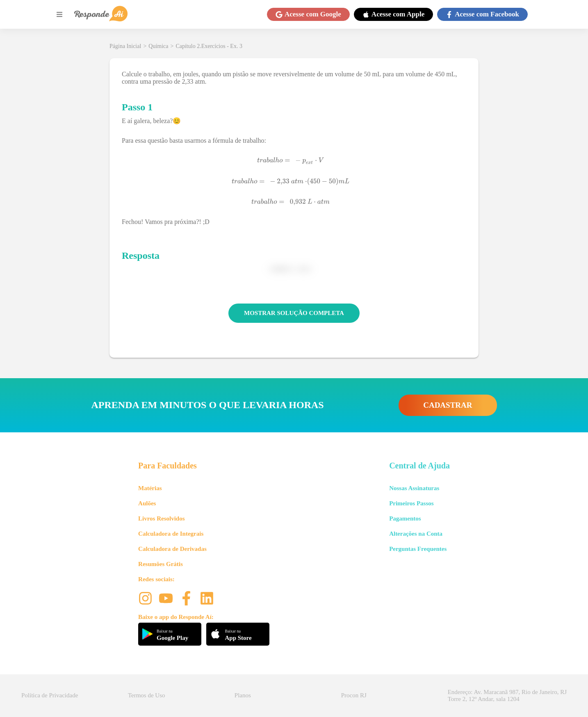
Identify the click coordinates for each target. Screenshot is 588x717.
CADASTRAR (448, 405)
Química (158, 46)
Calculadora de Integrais (171, 534)
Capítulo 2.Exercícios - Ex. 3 (209, 46)
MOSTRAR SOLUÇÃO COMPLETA (294, 313)
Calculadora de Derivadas (172, 549)
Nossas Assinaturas (414, 488)
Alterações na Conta (416, 534)
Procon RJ (354, 695)
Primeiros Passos (411, 503)
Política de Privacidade (50, 695)
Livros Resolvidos (162, 518)
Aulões (147, 503)
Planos (243, 695)
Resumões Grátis (161, 564)
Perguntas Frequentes (418, 549)
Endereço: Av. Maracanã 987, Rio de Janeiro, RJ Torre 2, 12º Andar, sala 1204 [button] (507, 695)
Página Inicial (125, 46)
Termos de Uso (147, 695)
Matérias (150, 488)
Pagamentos (405, 518)
